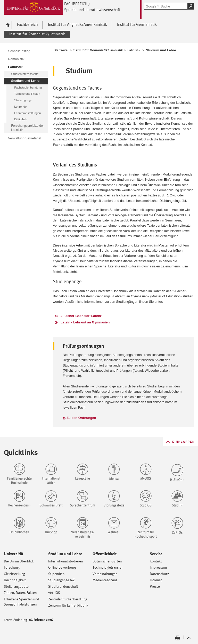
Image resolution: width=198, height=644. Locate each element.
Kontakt (156, 561)
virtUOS (54, 593)
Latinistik (134, 50)
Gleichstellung (14, 574)
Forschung (12, 567)
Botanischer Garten (107, 561)
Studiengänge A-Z (61, 580)
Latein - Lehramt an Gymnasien (85, 322)
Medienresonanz (105, 580)
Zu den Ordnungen (81, 418)
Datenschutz (159, 574)
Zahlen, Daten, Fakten (20, 593)
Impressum (158, 567)
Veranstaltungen (105, 574)
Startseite (61, 50)
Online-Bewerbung (62, 567)
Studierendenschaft (63, 586)
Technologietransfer (108, 567)
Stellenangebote (16, 586)
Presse (155, 586)
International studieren (65, 561)
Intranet (156, 580)
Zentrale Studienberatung (68, 599)
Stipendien (56, 574)
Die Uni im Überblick (19, 561)
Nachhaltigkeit (15, 580)
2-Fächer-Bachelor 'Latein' (81, 316)
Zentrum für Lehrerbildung (68, 605)
